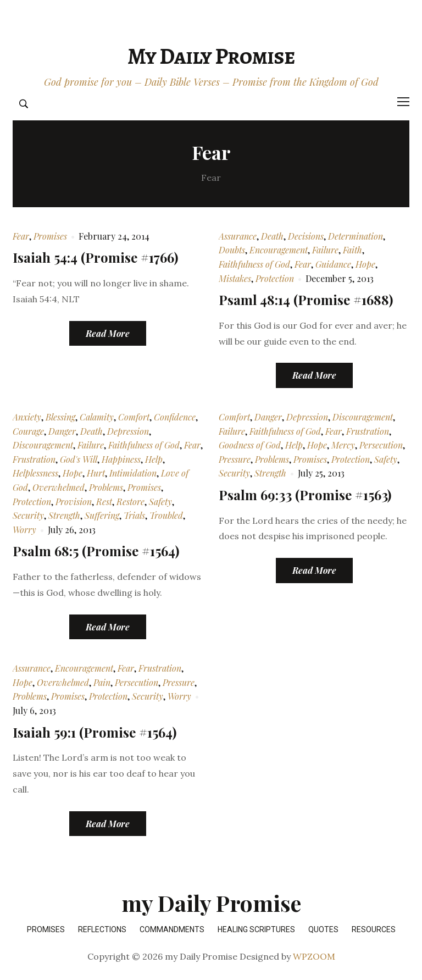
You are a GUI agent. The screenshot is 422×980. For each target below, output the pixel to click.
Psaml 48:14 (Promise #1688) (306, 300)
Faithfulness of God (254, 264)
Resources (374, 929)
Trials (134, 515)
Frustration (34, 459)
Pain (102, 682)
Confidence (175, 417)
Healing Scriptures (256, 929)
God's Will (79, 459)
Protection (275, 278)
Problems (106, 487)
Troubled (166, 515)
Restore (131, 502)
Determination (356, 236)
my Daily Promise (211, 56)
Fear (21, 236)
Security (28, 515)
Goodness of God (250, 445)
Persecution (381, 445)
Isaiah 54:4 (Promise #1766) (95, 257)
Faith (352, 250)
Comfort (134, 417)
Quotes (323, 929)
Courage (28, 431)
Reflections (102, 929)
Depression (128, 431)
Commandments (172, 929)
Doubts (232, 250)
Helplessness (35, 473)
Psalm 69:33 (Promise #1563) (305, 495)
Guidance (333, 264)
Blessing (60, 417)
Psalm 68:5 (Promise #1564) (96, 551)
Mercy (343, 445)
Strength (64, 515)
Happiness (121, 459)
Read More (108, 333)
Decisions (306, 236)
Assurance (238, 236)
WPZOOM (314, 956)
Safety (160, 502)
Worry (24, 530)
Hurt (96, 473)
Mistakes (235, 278)
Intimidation (133, 473)
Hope (365, 264)
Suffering (102, 515)
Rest (104, 502)
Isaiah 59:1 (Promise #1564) (95, 732)
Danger (62, 431)
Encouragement (279, 250)
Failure (325, 250)
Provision (74, 502)
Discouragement (43, 445)
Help (154, 459)
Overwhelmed (59, 487)
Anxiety (27, 417)
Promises (50, 236)
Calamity (97, 417)
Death (272, 236)
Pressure (235, 459)
